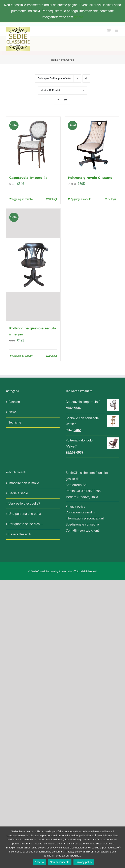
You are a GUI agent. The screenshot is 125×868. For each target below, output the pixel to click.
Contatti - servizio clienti (83, 530)
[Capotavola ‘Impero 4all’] (33, 144)
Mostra (51, 90)
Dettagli (53, 199)
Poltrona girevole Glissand (90, 178)
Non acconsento (60, 862)
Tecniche (15, 422)
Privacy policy (75, 506)
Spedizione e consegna (82, 524)
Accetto (39, 862)
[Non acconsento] (120, 847)
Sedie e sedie (18, 493)
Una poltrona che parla (25, 514)
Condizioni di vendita (81, 512)
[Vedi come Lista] (66, 100)
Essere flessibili (20, 534)
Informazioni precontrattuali (85, 518)
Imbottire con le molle (24, 483)
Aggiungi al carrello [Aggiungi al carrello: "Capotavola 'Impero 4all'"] (22, 199)
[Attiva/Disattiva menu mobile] (117, 30)
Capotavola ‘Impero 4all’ (30, 178)
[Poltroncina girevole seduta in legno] (33, 265)
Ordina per (54, 78)
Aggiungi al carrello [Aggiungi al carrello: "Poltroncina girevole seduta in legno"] (22, 356)
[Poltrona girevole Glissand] (92, 144)
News (12, 412)
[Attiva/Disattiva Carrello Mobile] (109, 30)
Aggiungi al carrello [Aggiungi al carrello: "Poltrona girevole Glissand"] (81, 199)
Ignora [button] (79, 17)
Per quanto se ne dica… (26, 524)
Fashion (14, 402)
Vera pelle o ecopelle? (24, 503)
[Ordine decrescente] (86, 79)
